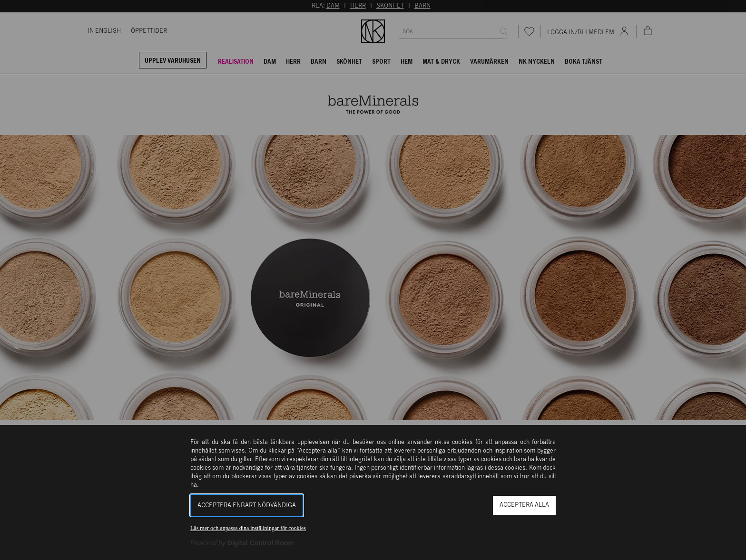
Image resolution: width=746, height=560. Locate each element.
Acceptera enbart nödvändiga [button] (247, 506)
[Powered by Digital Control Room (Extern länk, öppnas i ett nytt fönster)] (242, 543)
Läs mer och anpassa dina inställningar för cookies (248, 528)
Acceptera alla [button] (524, 505)
